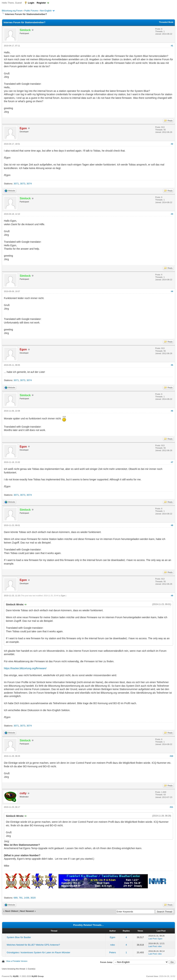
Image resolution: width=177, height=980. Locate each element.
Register (41, 3)
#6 (172, 411)
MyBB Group (37, 976)
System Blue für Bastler (19, 937)
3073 (23, 184)
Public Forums (31, 11)
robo (112, 945)
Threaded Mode (166, 22)
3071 (16, 184)
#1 (172, 46)
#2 (172, 144)
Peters (113, 952)
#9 (172, 596)
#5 (172, 365)
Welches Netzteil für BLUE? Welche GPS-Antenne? (33, 945)
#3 (172, 214)
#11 (171, 807)
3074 (29, 184)
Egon (63, 596)
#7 (172, 462)
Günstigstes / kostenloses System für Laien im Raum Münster (38, 952)
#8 (172, 525)
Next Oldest (12, 911)
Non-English (46, 11)
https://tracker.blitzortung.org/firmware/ (25, 668)
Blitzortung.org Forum (12, 11)
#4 (172, 291)
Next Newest (27, 911)
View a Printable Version (17, 961)
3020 (33, 898)
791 (21, 898)
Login (31, 3)
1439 (27, 898)
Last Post (153, 939)
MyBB (16, 976)
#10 (171, 756)
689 (16, 898)
